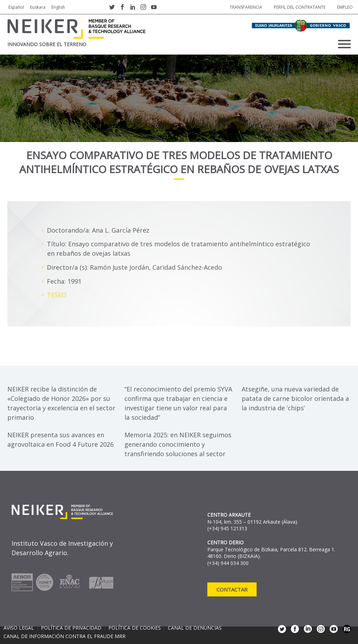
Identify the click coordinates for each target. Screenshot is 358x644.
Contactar (232, 589)
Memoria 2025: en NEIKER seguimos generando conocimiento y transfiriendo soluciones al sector (178, 444)
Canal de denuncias (195, 628)
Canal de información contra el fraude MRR (65, 636)
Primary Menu (344, 44)
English (58, 7)
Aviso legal (19, 628)
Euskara (38, 7)
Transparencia (246, 7)
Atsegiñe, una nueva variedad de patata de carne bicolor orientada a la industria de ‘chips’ (295, 398)
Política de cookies (135, 628)
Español (16, 7)
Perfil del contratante (300, 7)
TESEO (57, 295)
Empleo (345, 7)
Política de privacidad (71, 628)
